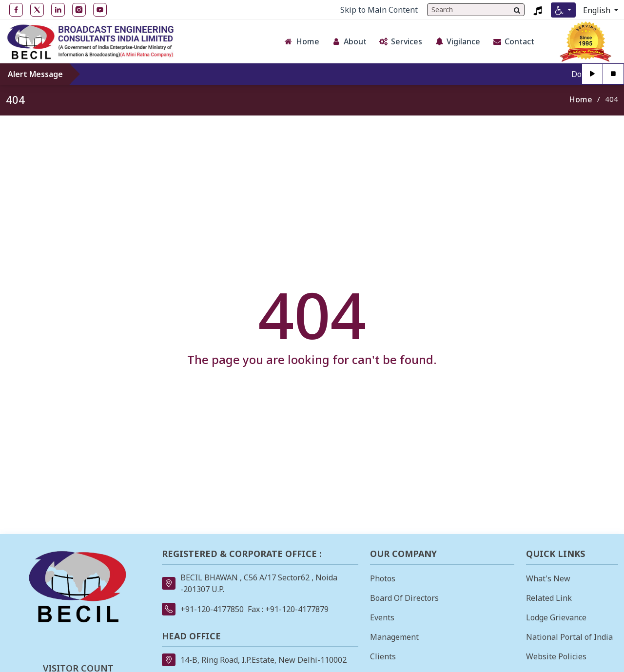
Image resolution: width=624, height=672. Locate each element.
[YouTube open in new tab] (100, 10)
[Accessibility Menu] (563, 10)
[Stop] (614, 74)
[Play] (593, 74)
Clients (383, 656)
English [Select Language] (598, 10)
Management (394, 637)
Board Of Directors (404, 598)
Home (581, 99)
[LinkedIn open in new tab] (58, 10)
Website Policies (556, 656)
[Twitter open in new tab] (37, 10)
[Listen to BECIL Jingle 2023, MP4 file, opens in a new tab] (538, 10)
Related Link (549, 598)
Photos (383, 578)
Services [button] (400, 41)
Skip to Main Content (379, 10)
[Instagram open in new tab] (79, 10)
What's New (548, 578)
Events (382, 617)
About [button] (349, 41)
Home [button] (302, 41)
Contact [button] (513, 41)
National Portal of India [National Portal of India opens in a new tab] (569, 637)
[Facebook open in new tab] (16, 10)
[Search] (517, 10)
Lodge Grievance (556, 617)
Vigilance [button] (457, 41)
